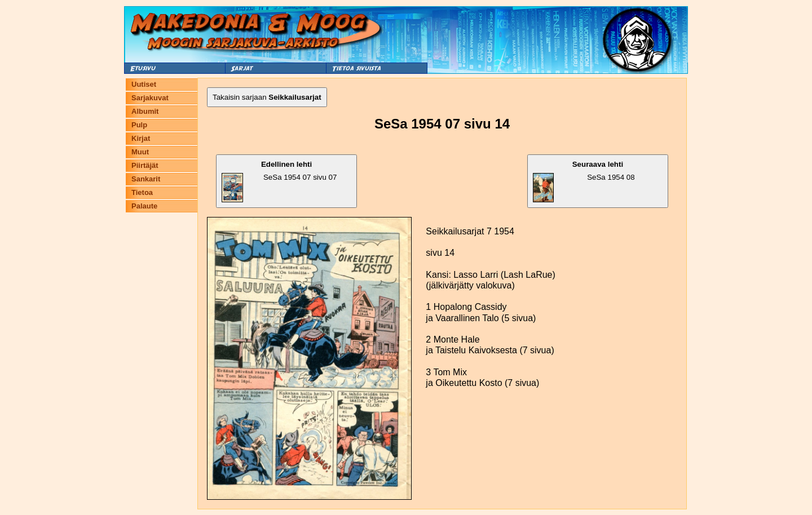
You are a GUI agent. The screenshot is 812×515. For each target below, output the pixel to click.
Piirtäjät (145, 165)
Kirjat (141, 138)
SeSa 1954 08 (584, 181)
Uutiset (144, 84)
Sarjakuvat (150, 98)
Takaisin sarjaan (267, 97)
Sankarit (146, 179)
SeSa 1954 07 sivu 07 (279, 181)
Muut (140, 152)
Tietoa (142, 192)
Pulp (139, 125)
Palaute (144, 206)
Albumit (145, 111)
